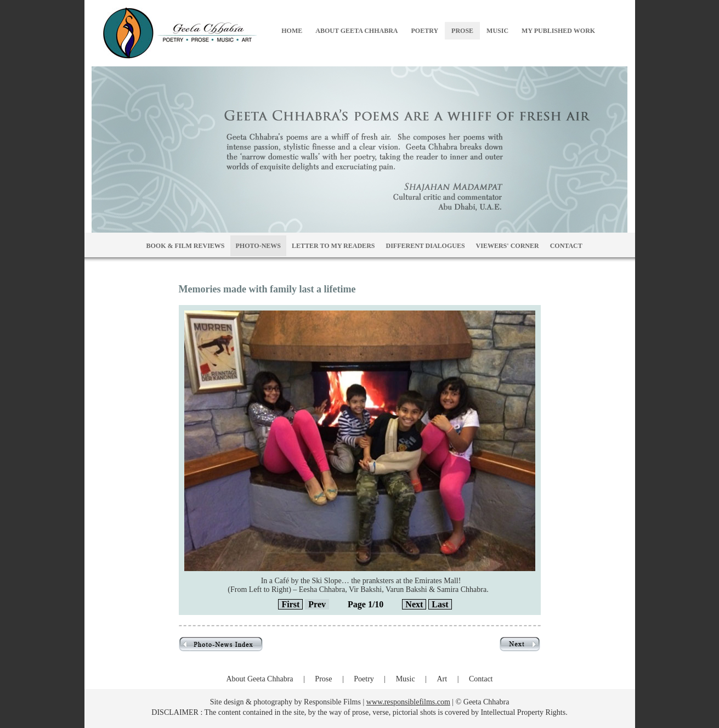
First (290, 604)
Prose (323, 679)
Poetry (364, 679)
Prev (317, 604)
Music (406, 679)
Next (414, 604)
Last (440, 604)
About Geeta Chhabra (259, 679)
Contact (481, 679)
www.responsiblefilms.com (408, 702)
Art (442, 679)
